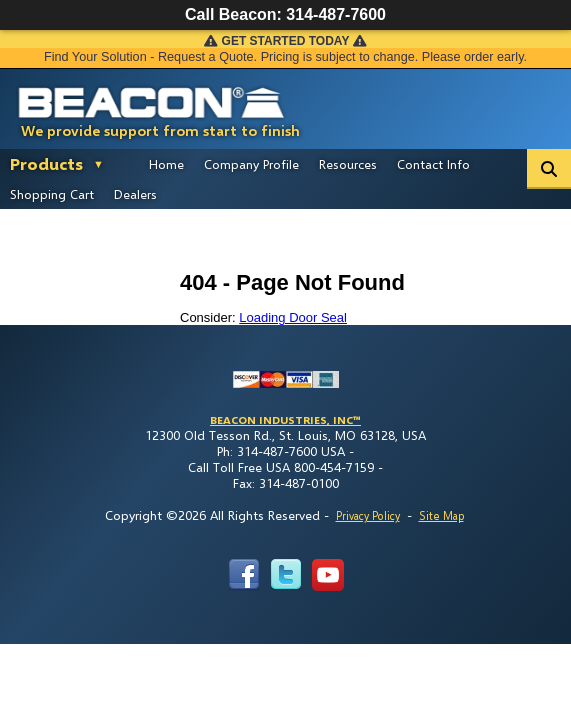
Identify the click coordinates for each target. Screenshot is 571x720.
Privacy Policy (368, 515)
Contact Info (433, 164)
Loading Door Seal (293, 317)
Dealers (135, 194)
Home (166, 164)
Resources (348, 164)
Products (46, 163)
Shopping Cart (52, 194)
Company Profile (251, 164)
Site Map (441, 515)
